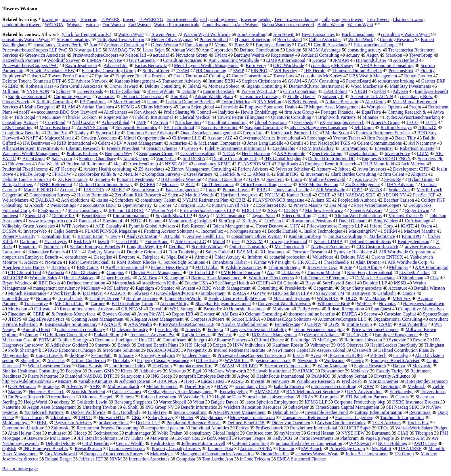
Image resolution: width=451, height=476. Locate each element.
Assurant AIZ (220, 138)
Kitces (127, 371)
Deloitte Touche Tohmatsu (27, 179)
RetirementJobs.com (363, 340)
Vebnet (221, 45)
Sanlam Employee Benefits (95, 247)
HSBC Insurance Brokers (416, 402)
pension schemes (162, 148)
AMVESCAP (267, 392)
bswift (104, 241)
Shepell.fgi (35, 216)
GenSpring (391, 386)
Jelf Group (364, 128)
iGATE (407, 226)
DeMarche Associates (375, 278)
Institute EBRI (222, 81)
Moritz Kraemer (383, 381)
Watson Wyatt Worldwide (207, 34)
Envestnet (384, 148)
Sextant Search (145, 190)
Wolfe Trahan (170, 433)
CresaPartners (200, 174)
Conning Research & (407, 112)
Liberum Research (83, 148)
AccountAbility (174, 304)
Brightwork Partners (337, 117)
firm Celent (394, 174)
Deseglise (103, 257)
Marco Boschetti (55, 128)
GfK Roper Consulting (66, 335)
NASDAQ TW (122, 50)
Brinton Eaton (90, 236)
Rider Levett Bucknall (89, 262)
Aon (93, 45)
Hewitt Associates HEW (52, 71)
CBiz (136, 417)
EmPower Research (26, 397)
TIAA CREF (410, 449)
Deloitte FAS (353, 257)
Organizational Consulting (398, 319)
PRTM (45, 340)
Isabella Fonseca (289, 386)
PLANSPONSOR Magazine (111, 231)
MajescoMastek (59, 138)
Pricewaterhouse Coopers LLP (335, 226)
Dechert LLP (148, 423)
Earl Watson (139, 25)
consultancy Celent (158, 200)
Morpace (170, 185)
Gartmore (29, 241)
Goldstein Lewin (92, 402)
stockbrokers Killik (160, 283)
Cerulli (297, 143)
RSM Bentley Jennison (427, 381)
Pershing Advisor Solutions (169, 231)
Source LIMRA (246, 319)
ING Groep (162, 376)
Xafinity (250, 221)
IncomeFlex (212, 231)
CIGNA (291, 210)
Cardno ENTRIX (387, 257)
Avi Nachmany (422, 143)
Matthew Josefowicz (324, 210)
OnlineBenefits (275, 454)
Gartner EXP (433, 81)
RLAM (68, 107)
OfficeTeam (207, 361)
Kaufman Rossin (288, 345)
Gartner (98, 304)
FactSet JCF (424, 195)
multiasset (57, 433)
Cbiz (435, 278)
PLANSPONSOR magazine (279, 200)
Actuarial (68, 190)
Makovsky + (162, 454)
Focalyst (73, 371)
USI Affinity (370, 267)
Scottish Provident (88, 392)
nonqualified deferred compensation (309, 443)
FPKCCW (62, 174)
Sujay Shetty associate (361, 288)
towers (129, 19)
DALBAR (45, 200)
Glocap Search (16, 102)
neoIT (25, 112)
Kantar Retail (299, 195)
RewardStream (88, 449)
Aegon (373, 55)
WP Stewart (360, 443)
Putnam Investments (135, 179)
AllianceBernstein (342, 102)
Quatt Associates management (208, 133)
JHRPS (15, 319)
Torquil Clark (70, 298)
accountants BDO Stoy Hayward (67, 112)
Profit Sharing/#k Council (187, 112)
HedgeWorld (36, 402)
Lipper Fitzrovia (116, 278)
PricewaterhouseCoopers (95, 55)
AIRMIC (306, 371)
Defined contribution (86, 283)
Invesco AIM (413, 438)
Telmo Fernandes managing (319, 329)
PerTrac (225, 335)
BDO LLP (251, 210)
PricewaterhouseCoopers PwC (30, 65)
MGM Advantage (324, 50)
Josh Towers (378, 19)
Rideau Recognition (346, 309)
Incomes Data (220, 449)
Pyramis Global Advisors (152, 226)
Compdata (186, 459)
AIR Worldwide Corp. (408, 262)
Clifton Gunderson (89, 361)
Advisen (400, 91)
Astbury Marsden (104, 252)
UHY (295, 226)
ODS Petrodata (22, 386)
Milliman (11, 91)
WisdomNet (162, 210)
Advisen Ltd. (116, 65)
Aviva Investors (372, 169)
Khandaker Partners (47, 252)
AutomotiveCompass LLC (342, 319)
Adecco (31, 262)
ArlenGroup (34, 159)
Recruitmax (420, 412)
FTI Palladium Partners (367, 397)
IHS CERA (94, 190)
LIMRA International (286, 60)
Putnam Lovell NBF (231, 205)
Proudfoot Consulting (228, 122)
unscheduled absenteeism (271, 397)
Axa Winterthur (413, 324)
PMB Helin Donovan (240, 273)
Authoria (56, 273)
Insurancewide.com (127, 449)
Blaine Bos (57, 133)
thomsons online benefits (312, 314)
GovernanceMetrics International (270, 138)
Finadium (17, 314)
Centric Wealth (130, 443)
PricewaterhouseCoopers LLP (208, 210)
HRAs (307, 397)
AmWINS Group (93, 128)
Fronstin (287, 449)
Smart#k (103, 345)
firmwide (229, 107)
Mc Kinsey (60, 438)
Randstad (87, 221)
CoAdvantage (418, 221)
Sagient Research (370, 366)
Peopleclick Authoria (357, 200)
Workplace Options (385, 107)
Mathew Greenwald (327, 179)
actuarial (161, 55)
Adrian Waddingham (214, 96)
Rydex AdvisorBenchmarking (412, 117)
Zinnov (31, 335)
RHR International (74, 143)
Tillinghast (434, 345)
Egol (197, 371)
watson (92, 25)
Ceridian (177, 247)
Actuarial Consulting (320, 55)
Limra (296, 179)
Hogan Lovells (49, 355)
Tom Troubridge (184, 252)
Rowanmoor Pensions (312, 221)
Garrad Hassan (321, 433)
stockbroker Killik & (97, 174)
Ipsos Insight (167, 329)
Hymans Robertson (253, 40)
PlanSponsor (50, 210)
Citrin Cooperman (300, 91)
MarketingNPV (363, 231)
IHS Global (195, 345)
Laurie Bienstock (219, 91)
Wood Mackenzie (367, 86)
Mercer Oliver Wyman (172, 40)
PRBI (262, 190)
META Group (33, 174)
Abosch (36, 205)
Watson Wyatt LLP (259, 91)
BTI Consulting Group (132, 304)
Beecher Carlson (399, 200)
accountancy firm (251, 386)
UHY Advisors (401, 185)
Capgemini (324, 288)
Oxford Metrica (236, 102)
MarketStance (382, 236)
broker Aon (399, 190)
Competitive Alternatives (421, 309)
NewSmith (307, 361)
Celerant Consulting (263, 314)
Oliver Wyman (165, 45)
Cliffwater (44, 309)
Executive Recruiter (219, 128)
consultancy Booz (416, 96)
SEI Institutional (179, 128)
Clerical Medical (195, 117)
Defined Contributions (370, 241)
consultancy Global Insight (214, 433)
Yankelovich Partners (44, 412)
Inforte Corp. (382, 226)
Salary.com (62, 159)
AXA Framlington (432, 267)
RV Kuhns (134, 438)
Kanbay (82, 133)
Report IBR (183, 314)
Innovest (10, 216)
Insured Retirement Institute (240, 350)
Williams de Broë (334, 304)
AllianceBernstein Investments (31, 148)
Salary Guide (218, 252)
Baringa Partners (18, 185)
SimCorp (227, 221)
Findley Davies (301, 96)
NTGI (136, 221)
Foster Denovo (270, 226)
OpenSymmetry (137, 205)
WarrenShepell (173, 402)
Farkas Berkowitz (151, 65)
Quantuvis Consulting (291, 117)
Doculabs (121, 361)
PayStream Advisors (73, 423)
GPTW (259, 293)
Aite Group (375, 102)
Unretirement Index (127, 366)
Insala (298, 355)
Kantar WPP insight (272, 262)
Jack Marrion (413, 164)
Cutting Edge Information (378, 412)
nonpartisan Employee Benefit (30, 257)
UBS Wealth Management (373, 76)
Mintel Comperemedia (144, 138)
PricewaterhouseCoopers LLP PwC (35, 50)
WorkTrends (65, 293)
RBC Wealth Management (226, 288)
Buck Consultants (358, 34)
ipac (236, 241)
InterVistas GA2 (322, 267)
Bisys (310, 283)
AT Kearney (65, 169)
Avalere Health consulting (107, 169)
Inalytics (226, 112)
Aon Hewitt (284, 34)
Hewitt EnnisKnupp (259, 112)
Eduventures (20, 164)
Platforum (349, 438)
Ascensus (56, 361)
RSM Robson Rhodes (136, 262)
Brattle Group (359, 324)
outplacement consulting (334, 386)
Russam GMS (101, 371)
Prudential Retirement (86, 164)
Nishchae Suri (188, 122)
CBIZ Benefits (96, 443)
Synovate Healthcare (353, 252)
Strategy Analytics (158, 355)
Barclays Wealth (249, 55)
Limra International (131, 216)
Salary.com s (133, 376)
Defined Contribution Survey (106, 185)
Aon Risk (179, 96)
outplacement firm (196, 366)
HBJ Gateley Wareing (181, 179)
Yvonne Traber (347, 138)
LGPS (334, 324)
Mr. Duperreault (289, 247)
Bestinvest (361, 293)
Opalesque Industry (130, 329)
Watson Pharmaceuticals (177, 25)
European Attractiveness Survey (113, 454)
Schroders (124, 200)
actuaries (106, 96)
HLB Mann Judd (379, 164)
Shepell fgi (30, 361)
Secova (370, 314)
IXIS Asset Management (274, 335)
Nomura (43, 298)
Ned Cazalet (84, 122)
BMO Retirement (56, 185)
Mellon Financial (162, 386)
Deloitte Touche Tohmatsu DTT (32, 81)
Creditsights (284, 148)
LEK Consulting (17, 128)
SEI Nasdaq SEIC (403, 407)
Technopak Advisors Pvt (152, 335)
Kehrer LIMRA (328, 241)
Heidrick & (230, 174)
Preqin (415, 107)
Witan (198, 402)
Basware (35, 438)
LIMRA (94, 60)
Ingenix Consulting (264, 86)
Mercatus (177, 371)
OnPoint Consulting (251, 443)
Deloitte (189, 91)
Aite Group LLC (191, 241)
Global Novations (271, 122)
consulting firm (56, 236)
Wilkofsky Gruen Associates (28, 226)
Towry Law (284, 76)
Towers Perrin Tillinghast (241, 117)
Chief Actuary (228, 257)
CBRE (39, 314)
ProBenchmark (269, 428)
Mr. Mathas (375, 298)
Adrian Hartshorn (98, 107)
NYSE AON (38, 91)
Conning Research (397, 40)
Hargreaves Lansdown (424, 304)
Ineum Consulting (190, 412)
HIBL (42, 423)
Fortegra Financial (338, 112)
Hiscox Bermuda (93, 195)
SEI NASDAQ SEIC (356, 195)
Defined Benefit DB (246, 423)
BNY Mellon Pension (318, 185)
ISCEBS (147, 185)
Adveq (243, 376)
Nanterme (11, 407)
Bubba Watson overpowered (288, 25)
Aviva (316, 355)
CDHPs (263, 283)
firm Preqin (378, 138)
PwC (302, 45)
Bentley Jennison (413, 241)
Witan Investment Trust (49, 366)
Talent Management (231, 226)
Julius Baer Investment (367, 454)
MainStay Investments (410, 86)
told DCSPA (194, 159)
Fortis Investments (316, 438)
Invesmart (315, 174)
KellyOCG (282, 438)
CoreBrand (55, 122)
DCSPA (9, 231)
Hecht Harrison (256, 153)
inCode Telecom (255, 459)
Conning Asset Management (97, 319)
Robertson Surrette (417, 148)
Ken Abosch (145, 112)
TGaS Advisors (387, 423)
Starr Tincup (32, 417)
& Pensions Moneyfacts (73, 314)
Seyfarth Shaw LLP (174, 216)
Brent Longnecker (182, 190)
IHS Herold (315, 71)
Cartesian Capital (400, 314)
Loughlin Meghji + (144, 247)
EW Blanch (312, 449)
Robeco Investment (158, 397)
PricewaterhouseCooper (376, 45)
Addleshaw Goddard (69, 345)
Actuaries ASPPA (256, 449)
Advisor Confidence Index (341, 423)
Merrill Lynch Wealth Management (206, 65)
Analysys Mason (142, 236)
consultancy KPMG (213, 164)
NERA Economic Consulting (387, 65)
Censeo (191, 148)
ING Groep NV (160, 407)
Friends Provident (123, 148)
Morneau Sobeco (224, 86)
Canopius (115, 273)
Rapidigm (145, 288)
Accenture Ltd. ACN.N (372, 96)
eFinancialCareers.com (143, 96)
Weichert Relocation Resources (253, 407)
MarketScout (337, 133)
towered (69, 19)
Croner (165, 205)
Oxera (426, 226)
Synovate (398, 340)
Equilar (102, 76)
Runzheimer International (314, 428)
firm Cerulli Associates (81, 86)
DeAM (183, 71)
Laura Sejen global (197, 107)
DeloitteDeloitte (61, 443)
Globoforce (61, 417)
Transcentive (36, 304)
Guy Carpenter (143, 60)
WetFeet (364, 304)
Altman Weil (183, 50)
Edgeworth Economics (136, 128)
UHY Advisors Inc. (365, 392)
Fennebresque (287, 324)
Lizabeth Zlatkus (415, 273)
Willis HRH (328, 298)
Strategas (51, 386)
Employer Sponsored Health (271, 107)
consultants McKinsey (322, 76)
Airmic (201, 257)
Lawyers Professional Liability (258, 329)
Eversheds (304, 122)
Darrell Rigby (197, 386)
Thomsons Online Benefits (357, 71)
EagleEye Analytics (46, 319)
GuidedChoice (16, 298)
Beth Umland (290, 40)
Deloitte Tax (63, 216)
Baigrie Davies (225, 402)
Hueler (187, 417)
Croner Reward (123, 86)
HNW (222, 386)
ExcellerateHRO (271, 205)
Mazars (65, 381)
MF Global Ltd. (69, 304)
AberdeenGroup (143, 164)
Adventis (74, 386)
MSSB (400, 283)
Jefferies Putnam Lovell (203, 443)
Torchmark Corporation (402, 417)
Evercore (127, 257)
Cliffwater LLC (186, 138)
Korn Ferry (256, 65)
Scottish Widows (207, 247)
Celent (104, 143)
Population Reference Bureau (194, 423)
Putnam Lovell (236, 190)
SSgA (204, 216)
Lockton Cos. (188, 438)
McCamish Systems (292, 298)
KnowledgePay (234, 392)
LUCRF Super (357, 428)
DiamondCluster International (316, 86)
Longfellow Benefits (21, 133)
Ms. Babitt (382, 449)
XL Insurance (273, 252)
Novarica (53, 262)
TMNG (85, 417)
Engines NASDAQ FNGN (386, 159)
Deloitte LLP (375, 283)
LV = (76, 252)
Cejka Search (66, 231)
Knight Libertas (196, 335)
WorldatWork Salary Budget (421, 428)
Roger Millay (116, 117)
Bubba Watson (331, 25)
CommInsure (175, 340)
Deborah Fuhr (285, 412)
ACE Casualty (108, 226)
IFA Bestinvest (37, 143)
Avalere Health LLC (206, 236)
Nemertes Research (47, 392)
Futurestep (53, 247)
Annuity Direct (36, 329)
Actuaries (178, 143)
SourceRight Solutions (184, 262)
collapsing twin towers (342, 19)
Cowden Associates (99, 138)
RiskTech (82, 241)
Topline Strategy (73, 340)
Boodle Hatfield (283, 231)
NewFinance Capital (291, 350)
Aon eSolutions (75, 200)
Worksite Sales (43, 278)
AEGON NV (394, 195)
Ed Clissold (288, 283)
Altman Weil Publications (358, 216)
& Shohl (131, 407)
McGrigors (327, 340)
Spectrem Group (327, 153)
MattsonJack (124, 283)
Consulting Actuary (20, 122)
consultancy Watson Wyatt (406, 34)
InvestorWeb (35, 231)
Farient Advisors (253, 169)
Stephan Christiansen (261, 81)
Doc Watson (114, 25)
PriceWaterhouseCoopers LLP (187, 324)
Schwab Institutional (272, 371)
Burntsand (381, 433)
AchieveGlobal (115, 122)
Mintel (219, 241)
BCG (190, 185)
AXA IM (254, 241)
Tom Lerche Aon (217, 459)
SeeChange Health (232, 283)
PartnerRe (213, 309)
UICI (323, 216)
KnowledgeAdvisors (175, 293)
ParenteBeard (358, 81)
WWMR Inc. (237, 361)
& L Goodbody (126, 412)
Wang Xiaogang (332, 366)
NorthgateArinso (246, 231)
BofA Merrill (219, 438)
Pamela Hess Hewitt (170, 267)
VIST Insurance (231, 216)
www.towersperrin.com (50, 221)
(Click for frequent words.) (87, 34)
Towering (88, 19)
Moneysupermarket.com (253, 417)
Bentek (124, 345)
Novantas (387, 304)
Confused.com (259, 433)
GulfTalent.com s (218, 185)
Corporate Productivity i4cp (360, 402)
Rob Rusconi (194, 226)
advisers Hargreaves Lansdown (318, 128)
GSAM (295, 81)
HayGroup (162, 366)
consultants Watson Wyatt (26, 40)
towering (50, 19)
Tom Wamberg (354, 148)
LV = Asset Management (140, 143)
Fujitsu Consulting (345, 236)
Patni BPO (412, 236)
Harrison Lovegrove (239, 195)
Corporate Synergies (73, 96)
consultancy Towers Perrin (58, 45)
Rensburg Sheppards (133, 402)
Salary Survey (161, 417)
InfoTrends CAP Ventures (325, 278)
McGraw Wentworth (227, 371)
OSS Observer (350, 345)
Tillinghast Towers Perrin (121, 40)
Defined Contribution (259, 50)
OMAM (227, 366)
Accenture (398, 288)
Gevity (358, 361)
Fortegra (215, 329)
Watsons (74, 25)
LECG (412, 122)
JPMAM (341, 60)
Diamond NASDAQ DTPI (89, 376)
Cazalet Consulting (198, 153)
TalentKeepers (136, 159)
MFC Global (207, 267)
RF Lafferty (118, 288)
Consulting (267, 288)
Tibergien (424, 433)
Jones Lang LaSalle (265, 143)
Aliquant (419, 174)
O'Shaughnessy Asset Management (180, 392)
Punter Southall (214, 40)
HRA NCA (167, 381)
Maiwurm (159, 438)
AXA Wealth (140, 324)
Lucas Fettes (213, 381)
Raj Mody (61, 267)
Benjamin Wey (119, 153)
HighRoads (288, 164)
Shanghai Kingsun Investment (223, 304)
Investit (258, 381)
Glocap (80, 433)
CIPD (357, 190)
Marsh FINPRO (39, 190)
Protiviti (160, 122)
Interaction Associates (149, 459)
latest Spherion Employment (272, 402)
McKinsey (52, 117)
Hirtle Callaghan (125, 91)
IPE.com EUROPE (346, 355)
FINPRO (259, 71)
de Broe (77, 355)
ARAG (237, 381)
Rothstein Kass (39, 86)
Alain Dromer (368, 262)
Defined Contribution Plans (404, 350)
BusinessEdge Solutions (289, 319)
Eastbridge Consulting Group (109, 71)
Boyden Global (116, 314)
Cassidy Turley (389, 371)
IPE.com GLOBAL (126, 210)
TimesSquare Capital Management (347, 407)
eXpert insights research (342, 122)
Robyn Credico (418, 76)
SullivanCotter (156, 71)
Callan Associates (325, 40)
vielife (438, 386)
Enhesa (127, 397)
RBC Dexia (49, 283)
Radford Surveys (396, 128)
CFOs (383, 428)
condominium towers (22, 25)
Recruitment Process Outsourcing (107, 428)
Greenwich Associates (45, 55)
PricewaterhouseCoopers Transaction (252, 355)
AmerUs (193, 329)
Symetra (102, 179)
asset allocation (363, 153)
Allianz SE (321, 200)
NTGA (229, 153)
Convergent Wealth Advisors (284, 304)
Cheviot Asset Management (156, 273)
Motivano (281, 309)
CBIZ (240, 200)
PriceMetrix (295, 288)
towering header (256, 19)
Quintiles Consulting (249, 247)
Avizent (188, 288)
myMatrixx (290, 433)
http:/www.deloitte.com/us (27, 381)
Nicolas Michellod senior (244, 324)
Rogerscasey (283, 55)
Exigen (219, 345)
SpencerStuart (436, 314)
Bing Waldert (386, 221)
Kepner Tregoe (252, 438)
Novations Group (192, 55)
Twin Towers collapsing (296, 19)
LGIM (423, 153)
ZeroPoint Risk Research (138, 195)
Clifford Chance (269, 340)
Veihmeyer (320, 345)
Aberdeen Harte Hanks (23, 267)
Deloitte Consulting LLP (235, 159)
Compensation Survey (50, 195)
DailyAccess (309, 309)
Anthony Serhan (352, 376)
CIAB (403, 433)
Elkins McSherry (157, 107)
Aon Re (115, 60)
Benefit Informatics (199, 407)
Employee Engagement (396, 335)
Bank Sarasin (90, 366)
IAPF (141, 122)
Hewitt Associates (318, 34)
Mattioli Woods (199, 195)
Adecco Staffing (296, 216)
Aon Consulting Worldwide (234, 60)
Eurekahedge (402, 392)
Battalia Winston (430, 288)
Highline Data (228, 397)
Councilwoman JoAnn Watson (231, 25)
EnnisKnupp (196, 45)
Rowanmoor (332, 371)
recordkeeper (63, 397)
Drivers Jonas (433, 392)
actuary (353, 55)
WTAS (376, 190)
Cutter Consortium (249, 76)
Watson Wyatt (360, 25)
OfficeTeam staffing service (266, 185)
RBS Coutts (88, 267)
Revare (420, 340)
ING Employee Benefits (46, 449)
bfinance (370, 117)
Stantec (168, 288)
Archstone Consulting (124, 45)
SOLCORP (13, 278)
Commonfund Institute (23, 428)
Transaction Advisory (182, 81)
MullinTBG (288, 174)
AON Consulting (323, 81)
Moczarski (422, 366)
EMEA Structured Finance (301, 459)
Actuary (324, 169)
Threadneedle (336, 262)
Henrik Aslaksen (79, 278)
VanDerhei (166, 159)
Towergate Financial (288, 241)
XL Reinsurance (73, 179)
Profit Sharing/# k (25, 350)
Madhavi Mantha (420, 231)
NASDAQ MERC (163, 350)
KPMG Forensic (303, 102)
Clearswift (362, 350)
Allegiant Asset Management (157, 319)
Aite (348, 267)
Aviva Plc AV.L (151, 314)
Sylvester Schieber (293, 169)
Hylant (221, 55)
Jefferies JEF (91, 459)
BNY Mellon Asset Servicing (313, 392)
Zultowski (60, 428)
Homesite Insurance (247, 309)
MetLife (131, 174)
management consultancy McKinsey (67, 288)
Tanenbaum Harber (229, 262)
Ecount (155, 221)
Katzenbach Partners (21, 60)
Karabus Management (135, 81)
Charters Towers (408, 19)
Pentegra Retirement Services (383, 133)
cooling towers (224, 19)
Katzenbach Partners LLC (295, 133)
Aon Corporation (217, 50)
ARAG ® (113, 324)
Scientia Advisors (366, 210)
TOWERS (110, 19)
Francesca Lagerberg (354, 417)
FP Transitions (93, 102)
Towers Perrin (164, 34)
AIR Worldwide (330, 190)
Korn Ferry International (370, 273)
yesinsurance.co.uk (273, 361)
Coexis (409, 293)
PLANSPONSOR (254, 164)
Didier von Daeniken (291, 423)
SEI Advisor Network (88, 81)
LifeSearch (274, 221)
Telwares (141, 293)
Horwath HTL (112, 417)
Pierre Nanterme (43, 376)
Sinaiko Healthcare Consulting (30, 371)
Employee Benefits (274, 45)
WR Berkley (286, 71)
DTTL (431, 122)
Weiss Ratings (63, 205)
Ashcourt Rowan (135, 381)
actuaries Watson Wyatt (317, 454)
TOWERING (151, 19)
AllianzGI (427, 128)
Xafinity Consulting (55, 102)
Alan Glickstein (85, 273)
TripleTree (157, 412)
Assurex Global (331, 350)
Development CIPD (411, 169)
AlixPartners (115, 112)
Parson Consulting (225, 179)
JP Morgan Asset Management (332, 107)
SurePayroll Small (339, 283)
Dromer (207, 314)
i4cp (118, 164)
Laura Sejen (154, 50)
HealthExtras (163, 443)
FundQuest (381, 309)
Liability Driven (104, 298)
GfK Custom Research (378, 247)
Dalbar (399, 366)
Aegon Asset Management (51, 407)
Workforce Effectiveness (271, 278)
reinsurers (281, 381)
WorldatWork (361, 40)
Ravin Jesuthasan (81, 65)
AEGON (118, 293)
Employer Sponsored (27, 96)
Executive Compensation (288, 366)
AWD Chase (425, 443)
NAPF (32, 138)
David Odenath (352, 221)
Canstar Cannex (127, 392)
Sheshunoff (113, 221)
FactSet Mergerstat (363, 185)
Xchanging (174, 278)
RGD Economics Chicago (72, 350)
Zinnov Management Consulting (201, 169)
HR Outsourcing (211, 71)
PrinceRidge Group (347, 449)
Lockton (294, 50)
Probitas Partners (82, 153)
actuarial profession (288, 257)
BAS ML (245, 252)
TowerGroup (421, 55)
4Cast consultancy (85, 210)
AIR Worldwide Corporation (405, 252)
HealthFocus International (280, 376)
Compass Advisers (208, 319)
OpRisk (9, 449)
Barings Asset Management (216, 278)
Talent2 (194, 86)
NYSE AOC (176, 164)
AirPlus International (125, 267)
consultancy (76, 257)
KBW (369, 386)
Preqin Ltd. (253, 133)
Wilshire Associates (244, 267)
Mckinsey (360, 371)
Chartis (402, 397)
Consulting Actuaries (182, 60)
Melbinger (399, 267)
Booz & (242, 45)
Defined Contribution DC (332, 159)
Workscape (334, 361)
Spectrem (275, 179)
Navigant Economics (330, 247)
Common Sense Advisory (150, 133)
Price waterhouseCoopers (375, 329)
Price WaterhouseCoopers (378, 205)
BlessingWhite (161, 91)
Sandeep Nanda (196, 355)
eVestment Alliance (322, 335)
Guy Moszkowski (61, 454)
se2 (242, 335)
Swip (115, 236)
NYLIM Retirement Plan (205, 200)
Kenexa (319, 60)
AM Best (230, 314)
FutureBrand (157, 241)
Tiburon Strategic (284, 267)
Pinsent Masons (308, 205)
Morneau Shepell (98, 397)
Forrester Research (309, 252)
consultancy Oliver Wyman (257, 236)
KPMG (127, 107)
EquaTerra (371, 112)
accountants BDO (99, 205)
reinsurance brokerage (260, 96)
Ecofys (242, 428)
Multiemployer (16, 423)
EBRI (13, 86)
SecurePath (101, 355)
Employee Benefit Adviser (395, 361)
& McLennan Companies (217, 143)
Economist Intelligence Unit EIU (126, 340)
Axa (271, 273)
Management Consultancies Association (217, 454)
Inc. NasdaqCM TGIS (330, 143)
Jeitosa (344, 169)
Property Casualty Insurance (163, 361)
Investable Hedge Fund (326, 412)
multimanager (138, 433)
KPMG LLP (316, 402)
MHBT (118, 190)
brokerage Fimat (114, 423)
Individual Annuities (210, 428)
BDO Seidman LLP (291, 293)
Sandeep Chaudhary (98, 159)
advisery (62, 402)
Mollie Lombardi (123, 386)
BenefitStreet (94, 216)
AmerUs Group (385, 122)
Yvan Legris (56, 241)
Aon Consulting (252, 34)
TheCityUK (357, 335)
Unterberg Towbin (99, 407)
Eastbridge (301, 340)
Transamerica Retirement (305, 417)
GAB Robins (335, 91)
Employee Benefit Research (331, 164)
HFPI (189, 381)
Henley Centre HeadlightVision (237, 298)
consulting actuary (364, 50)
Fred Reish (352, 381)
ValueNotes (323, 257)
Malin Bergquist (40, 107)
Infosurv (126, 355)
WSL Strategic (183, 309)
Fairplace (151, 257)
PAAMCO (321, 376)
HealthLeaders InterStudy (394, 345)
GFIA (254, 179)
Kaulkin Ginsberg (305, 236)
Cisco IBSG (127, 241)
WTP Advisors (75, 226)
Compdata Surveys (163, 174)
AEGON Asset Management (239, 412)
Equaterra (28, 247)
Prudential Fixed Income (25, 169)
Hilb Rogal (25, 117)
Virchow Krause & (406, 216)
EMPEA (349, 314)
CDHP (324, 195)
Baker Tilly (406, 138)
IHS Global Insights (283, 159)
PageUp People (380, 438)
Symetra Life (108, 133)
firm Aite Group (299, 112)
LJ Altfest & (258, 174)
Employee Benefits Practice (141, 76)
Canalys (401, 355)
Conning (217, 76)
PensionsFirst (401, 71)
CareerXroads (90, 91)
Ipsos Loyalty (365, 179)
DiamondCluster (371, 60)
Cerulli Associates (330, 45)
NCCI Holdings (392, 443)
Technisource (106, 433)
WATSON (54, 25)
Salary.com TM (330, 293)
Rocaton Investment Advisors (87, 309)
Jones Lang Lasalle (292, 190)
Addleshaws (150, 371)
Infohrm (255, 257)
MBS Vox (402, 298)
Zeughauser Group (156, 153)
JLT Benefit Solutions (97, 438)
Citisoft (34, 76)
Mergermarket (15, 355)
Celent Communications (380, 143)
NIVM (116, 459)
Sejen (173, 195)
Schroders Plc (430, 159)
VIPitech (378, 355)
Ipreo (211, 190)
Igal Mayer (93, 293)
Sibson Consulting (74, 40)
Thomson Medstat (324, 273)
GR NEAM (132, 309)
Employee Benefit (431, 91)
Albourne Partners (230, 340)
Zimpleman (413, 278)
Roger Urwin (417, 210)
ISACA (239, 293)
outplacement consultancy (81, 329)
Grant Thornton (188, 76)
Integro (200, 340)
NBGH (361, 91)
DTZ (394, 210)
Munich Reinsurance (27, 293)
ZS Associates (151, 169)
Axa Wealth (48, 164)
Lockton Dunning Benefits (190, 102)
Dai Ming (338, 205)
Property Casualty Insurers (176, 449)
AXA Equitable (291, 153)
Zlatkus (15, 392)
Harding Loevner (142, 298)
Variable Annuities (95, 381)
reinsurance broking (396, 81)
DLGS (351, 298)
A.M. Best (148, 278)
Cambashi (387, 293)
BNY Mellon (269, 102)
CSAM (385, 324)
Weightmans (212, 417)
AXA (272, 210)
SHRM (390, 231)
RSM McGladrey (318, 148)
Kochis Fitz (418, 423)
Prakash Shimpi (108, 335)
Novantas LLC (88, 50)
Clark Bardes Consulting (353, 174)
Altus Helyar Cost (24, 433)
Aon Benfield (405, 60)
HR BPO (250, 366)
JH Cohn (172, 236)
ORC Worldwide (289, 65)
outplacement (213, 293)
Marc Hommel (127, 102)
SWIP (239, 71)
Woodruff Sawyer (64, 60)
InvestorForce (397, 153)
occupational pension (165, 428)
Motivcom (18, 309)
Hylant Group (421, 179)
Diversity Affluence (392, 376)
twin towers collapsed (187, 19)
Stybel (380, 91)
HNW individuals (249, 345)
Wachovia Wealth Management (31, 153)
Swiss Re (393, 179)
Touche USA (196, 283)
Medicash (416, 386)
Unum (153, 102)
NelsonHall (136, 55)
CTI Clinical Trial (25, 273)
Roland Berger (59, 459)
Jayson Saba (263, 216)
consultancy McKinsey (332, 65)
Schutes (63, 91)
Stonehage (317, 138)
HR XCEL (307, 262)
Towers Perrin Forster (68, 76)
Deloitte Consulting (163, 86)
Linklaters (291, 273)
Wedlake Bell (196, 397)
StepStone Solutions (121, 350)
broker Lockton (82, 117)
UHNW (314, 324)
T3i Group (404, 454)
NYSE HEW (353, 433)
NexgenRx (197, 350)
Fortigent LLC (192, 205)
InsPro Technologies (323, 231)
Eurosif (156, 309)
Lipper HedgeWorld (183, 298)
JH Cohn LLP (201, 273)
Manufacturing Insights (190, 221)
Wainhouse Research (315, 381)
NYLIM (272, 195)
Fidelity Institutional (154, 117)
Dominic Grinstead (144, 252)
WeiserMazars (15, 200)
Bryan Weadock (17, 283)
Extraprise (329, 397)
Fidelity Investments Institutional (235, 148)
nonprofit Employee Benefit (205, 376)
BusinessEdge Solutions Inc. (71, 324)
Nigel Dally (177, 257)
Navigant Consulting (264, 128)
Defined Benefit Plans (158, 345)
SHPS (95, 386)
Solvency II (333, 96)
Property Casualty (19, 236)
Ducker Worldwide (88, 412)
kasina (102, 200)
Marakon (394, 55)
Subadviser (298, 407)
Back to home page (20, 469)
